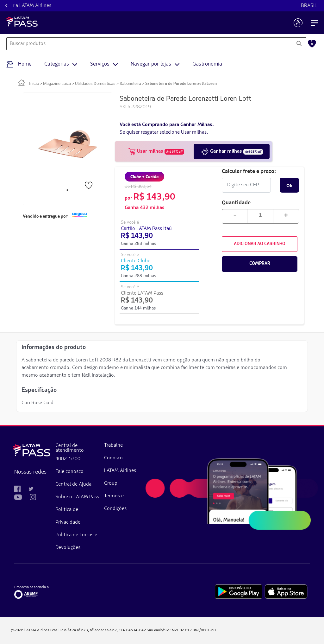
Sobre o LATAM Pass (77, 497)
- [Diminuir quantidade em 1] (235, 216)
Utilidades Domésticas (95, 83)
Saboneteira (130, 83)
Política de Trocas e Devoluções (76, 541)
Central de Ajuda (73, 484)
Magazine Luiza (57, 83)
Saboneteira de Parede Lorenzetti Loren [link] (181, 84)
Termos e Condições (115, 502)
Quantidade (236, 202)
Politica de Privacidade (68, 516)
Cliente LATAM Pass (142, 293)
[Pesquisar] (299, 44)
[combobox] (149, 44)
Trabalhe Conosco (113, 452)
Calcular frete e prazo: (249, 171)
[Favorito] (89, 186)
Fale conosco (69, 472)
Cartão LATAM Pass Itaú (146, 229)
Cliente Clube (136, 261)
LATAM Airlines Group (120, 477)
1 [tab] (67, 190)
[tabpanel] (68, 144)
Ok (289, 185)
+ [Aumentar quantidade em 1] (286, 216)
